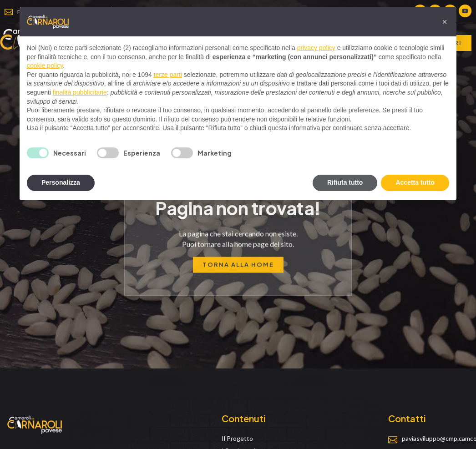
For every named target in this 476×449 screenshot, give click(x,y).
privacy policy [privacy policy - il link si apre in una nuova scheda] (316, 48)
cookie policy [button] (45, 66)
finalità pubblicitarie (80, 92)
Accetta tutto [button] (415, 182)
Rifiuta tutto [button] (345, 182)
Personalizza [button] (61, 182)
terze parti (168, 75)
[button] (445, 22)
